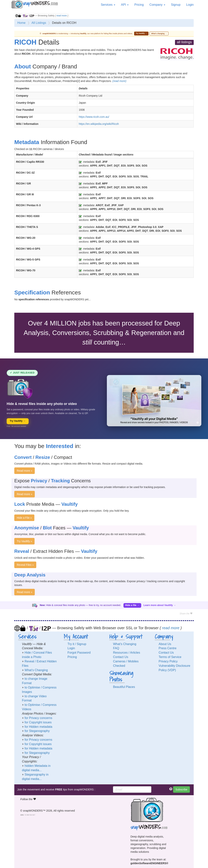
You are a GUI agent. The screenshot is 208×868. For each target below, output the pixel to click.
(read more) (119, 81)
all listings (184, 42)
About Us (165, 644)
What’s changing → (159, 34)
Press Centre (167, 648)
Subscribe (181, 789)
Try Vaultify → (141, 33)
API (125, 5)
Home (21, 23)
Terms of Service (170, 657)
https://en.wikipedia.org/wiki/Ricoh (99, 124)
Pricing (139, 5)
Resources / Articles (127, 653)
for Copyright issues (38, 722)
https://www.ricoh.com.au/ (94, 117)
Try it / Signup (77, 644)
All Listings (39, 23)
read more (62, 16)
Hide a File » (24, 518)
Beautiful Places (124, 687)
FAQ (116, 648)
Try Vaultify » (24, 541)
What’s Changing (36, 670)
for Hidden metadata (38, 727)
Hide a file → (132, 605)
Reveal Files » (25, 565)
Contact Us (121, 657)
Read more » (25, 471)
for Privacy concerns (38, 718)
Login (190, 5)
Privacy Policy (168, 661)
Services (108, 5)
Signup (176, 5)
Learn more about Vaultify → (160, 605)
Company (157, 5)
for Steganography (37, 731)
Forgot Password (79, 653)
